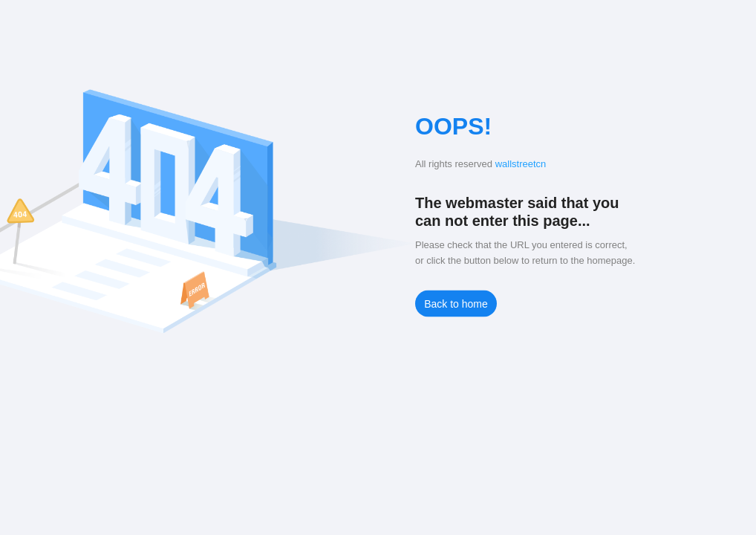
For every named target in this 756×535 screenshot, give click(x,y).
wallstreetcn (521, 164)
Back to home (456, 304)
